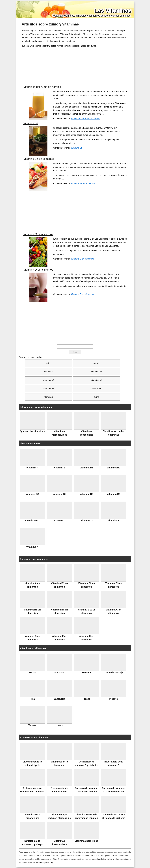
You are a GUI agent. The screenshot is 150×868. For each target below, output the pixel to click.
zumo (97, 397)
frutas (48, 363)
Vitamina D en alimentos (38, 270)
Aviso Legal (50, 863)
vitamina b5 (48, 389)
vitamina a (48, 372)
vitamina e (48, 397)
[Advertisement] (75, 66)
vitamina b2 (48, 380)
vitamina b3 (97, 380)
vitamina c (97, 389)
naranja (97, 363)
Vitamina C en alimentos (38, 234)
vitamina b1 (97, 372)
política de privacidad (36, 863)
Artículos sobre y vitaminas (50, 24)
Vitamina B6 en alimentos (39, 159)
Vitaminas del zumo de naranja (42, 87)
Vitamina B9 (31, 123)
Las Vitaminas (113, 11)
